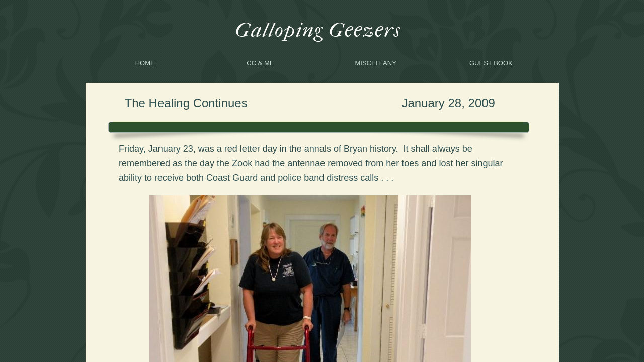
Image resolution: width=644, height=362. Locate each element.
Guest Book (491, 63)
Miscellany (375, 63)
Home (145, 63)
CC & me (260, 63)
